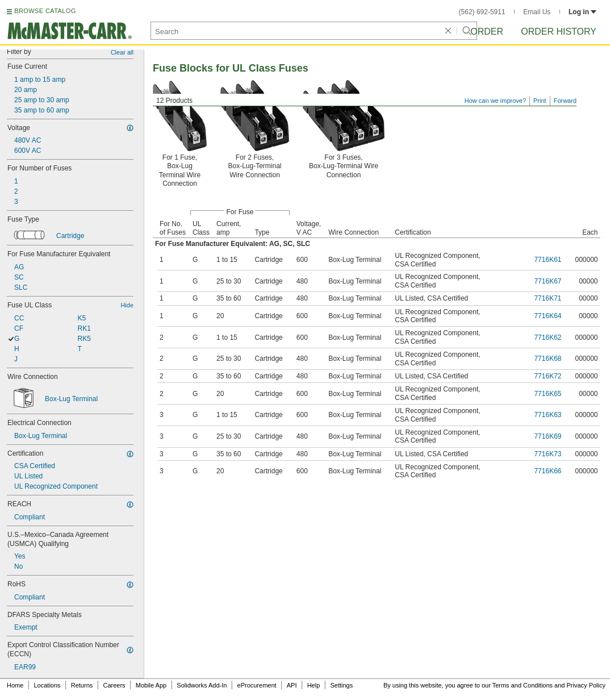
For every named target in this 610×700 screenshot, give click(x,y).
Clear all (122, 52)
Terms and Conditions (523, 685)
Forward (565, 101)
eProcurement (257, 685)
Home (15, 685)
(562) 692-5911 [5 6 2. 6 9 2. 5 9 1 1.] (482, 12)
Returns (82, 685)
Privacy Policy (586, 685)
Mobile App (151, 685)
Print (540, 101)
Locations (47, 685)
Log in (582, 12)
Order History (559, 32)
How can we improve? (495, 101)
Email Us (537, 12)
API (292, 685)
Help (314, 685)
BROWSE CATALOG (45, 11)
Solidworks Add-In (202, 685)
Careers (114, 685)
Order (487, 32)
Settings (341, 685)
